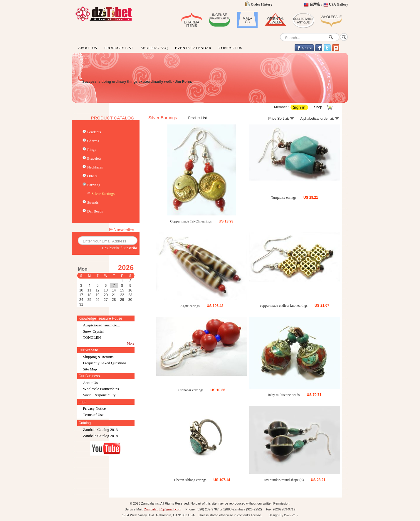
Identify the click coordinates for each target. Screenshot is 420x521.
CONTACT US (230, 48)
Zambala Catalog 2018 (100, 436)
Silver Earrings (103, 194)
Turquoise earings (284, 198)
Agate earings (190, 306)
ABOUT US (88, 48)
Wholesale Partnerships (101, 389)
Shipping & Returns (98, 357)
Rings (92, 150)
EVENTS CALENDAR (193, 48)
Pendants (94, 132)
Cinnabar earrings (191, 390)
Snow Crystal (93, 331)
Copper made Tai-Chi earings (191, 221)
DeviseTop (291, 515)
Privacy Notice (95, 408)
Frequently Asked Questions (105, 363)
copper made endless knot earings (284, 306)
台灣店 (315, 4)
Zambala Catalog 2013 (100, 430)
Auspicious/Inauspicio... (102, 325)
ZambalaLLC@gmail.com (163, 509)
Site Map (90, 369)
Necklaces (95, 167)
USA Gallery (338, 4)
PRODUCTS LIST (119, 48)
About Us (90, 383)
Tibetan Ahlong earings (190, 480)
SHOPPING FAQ (154, 48)
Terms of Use (93, 415)
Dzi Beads (95, 211)
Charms (93, 141)
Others (92, 176)
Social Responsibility (99, 395)
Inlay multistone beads (284, 395)
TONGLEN (92, 337)
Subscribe (130, 248)
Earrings (94, 185)
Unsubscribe (111, 248)
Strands (93, 202)
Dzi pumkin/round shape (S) (284, 480)
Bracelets (94, 158)
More (131, 343)
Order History (262, 4)
